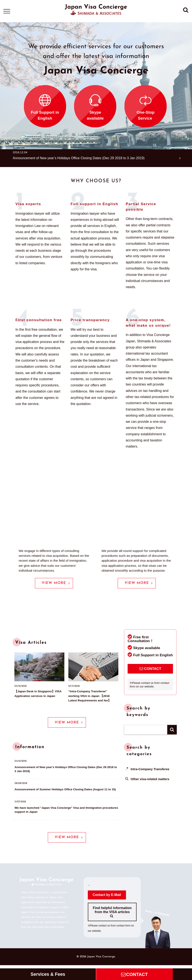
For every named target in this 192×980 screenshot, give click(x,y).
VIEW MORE (56, 583)
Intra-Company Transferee (150, 769)
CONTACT (150, 669)
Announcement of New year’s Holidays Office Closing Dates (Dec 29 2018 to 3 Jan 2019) (84, 158)
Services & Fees (48, 974)
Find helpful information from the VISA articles (112, 915)
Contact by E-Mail (107, 898)
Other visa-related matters (150, 780)
